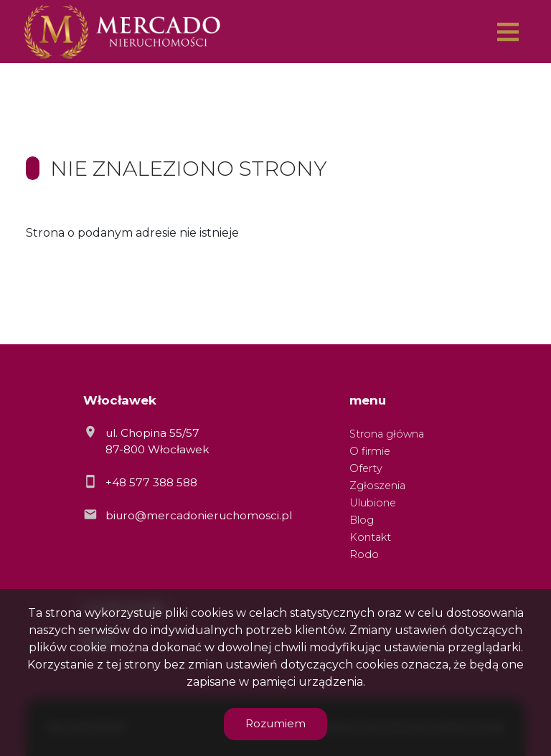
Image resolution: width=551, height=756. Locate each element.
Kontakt (370, 537)
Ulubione (373, 503)
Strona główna (387, 434)
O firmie (370, 451)
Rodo (364, 554)
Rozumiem (275, 723)
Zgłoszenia (377, 486)
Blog (362, 520)
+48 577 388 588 (151, 482)
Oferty (366, 468)
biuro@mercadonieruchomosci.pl (199, 515)
